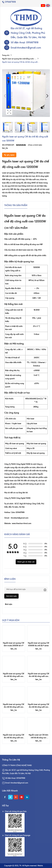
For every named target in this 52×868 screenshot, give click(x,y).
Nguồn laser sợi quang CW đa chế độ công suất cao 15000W (39, 707)
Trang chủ (6, 55)
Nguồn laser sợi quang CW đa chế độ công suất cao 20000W (14, 707)
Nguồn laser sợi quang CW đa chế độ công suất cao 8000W (14, 737)
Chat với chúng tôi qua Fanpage (16, 835)
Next (47, 96)
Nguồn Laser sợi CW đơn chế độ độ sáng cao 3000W (39, 737)
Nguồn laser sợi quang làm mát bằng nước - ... (19, 59)
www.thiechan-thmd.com (22, 523)
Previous (5, 96)
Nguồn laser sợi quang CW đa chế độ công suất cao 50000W (14, 676)
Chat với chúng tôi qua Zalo (14, 811)
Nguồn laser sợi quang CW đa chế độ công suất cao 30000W (39, 676)
